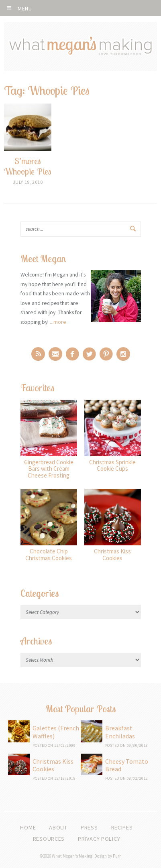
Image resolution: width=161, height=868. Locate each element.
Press (89, 827)
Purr (117, 856)
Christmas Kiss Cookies (53, 765)
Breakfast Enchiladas (120, 732)
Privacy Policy (99, 839)
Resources (49, 839)
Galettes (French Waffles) (56, 732)
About (58, 827)
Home (28, 827)
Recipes (122, 827)
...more (58, 322)
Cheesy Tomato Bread (127, 765)
